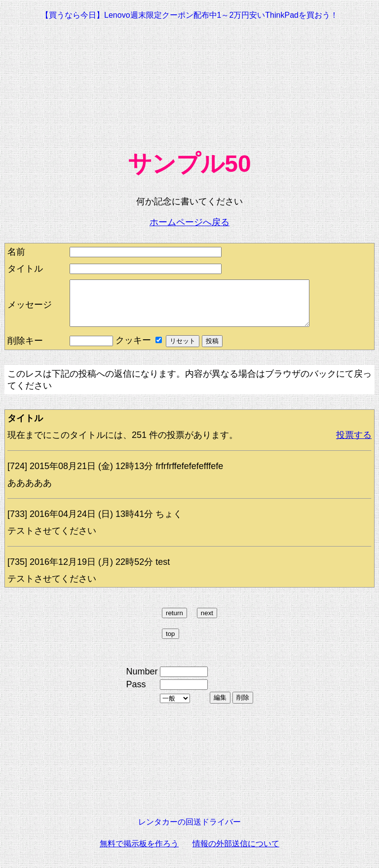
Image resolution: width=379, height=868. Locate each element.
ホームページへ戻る (189, 222)
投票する (354, 444)
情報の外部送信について (236, 852)
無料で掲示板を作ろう (139, 852)
